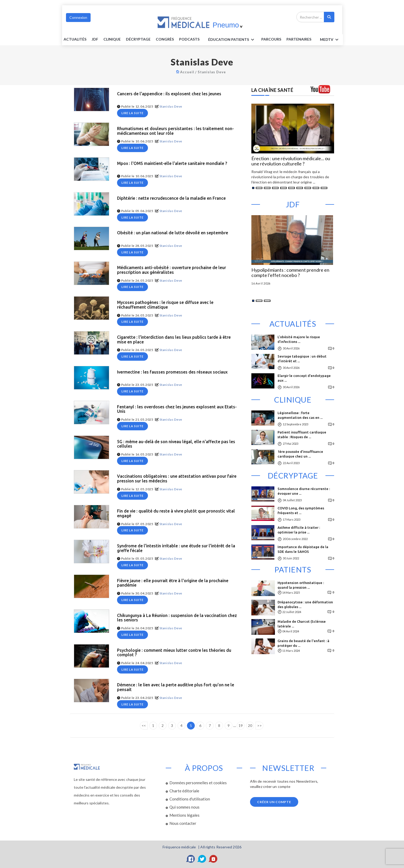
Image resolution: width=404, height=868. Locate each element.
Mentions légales (184, 815)
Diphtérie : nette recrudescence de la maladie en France (171, 198)
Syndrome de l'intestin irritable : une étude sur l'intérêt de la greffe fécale (176, 548)
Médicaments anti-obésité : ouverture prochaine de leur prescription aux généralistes (171, 270)
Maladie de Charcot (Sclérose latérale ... (302, 624)
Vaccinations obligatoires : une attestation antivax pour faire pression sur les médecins (177, 479)
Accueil (187, 72)
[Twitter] (202, 859)
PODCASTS (189, 39)
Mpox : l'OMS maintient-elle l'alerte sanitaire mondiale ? (172, 163)
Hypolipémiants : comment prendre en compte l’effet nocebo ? (290, 273)
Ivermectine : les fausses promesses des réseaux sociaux (172, 372)
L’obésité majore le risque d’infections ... (299, 339)
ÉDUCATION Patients (232, 40)
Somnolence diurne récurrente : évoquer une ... (304, 491)
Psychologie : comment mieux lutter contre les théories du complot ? (174, 653)
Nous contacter (183, 823)
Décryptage (138, 39)
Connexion (78, 17)
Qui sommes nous (184, 807)
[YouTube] (213, 859)
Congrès (165, 39)
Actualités (75, 39)
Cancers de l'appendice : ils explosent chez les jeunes (169, 94)
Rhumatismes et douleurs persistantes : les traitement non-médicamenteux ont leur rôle (175, 131)
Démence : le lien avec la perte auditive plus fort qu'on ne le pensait (176, 687)
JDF (95, 39)
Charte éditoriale (184, 791)
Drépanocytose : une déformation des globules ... (305, 604)
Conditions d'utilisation (190, 799)
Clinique (112, 39)
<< (144, 725)
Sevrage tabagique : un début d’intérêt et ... (302, 359)
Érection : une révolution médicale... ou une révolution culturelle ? (291, 161)
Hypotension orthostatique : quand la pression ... (301, 585)
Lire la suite (132, 113)
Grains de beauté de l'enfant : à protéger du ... (303, 643)
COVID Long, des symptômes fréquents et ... (301, 510)
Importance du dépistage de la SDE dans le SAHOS (303, 549)
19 (241, 725)
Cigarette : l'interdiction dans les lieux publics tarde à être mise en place (174, 340)
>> (259, 725)
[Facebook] (191, 859)
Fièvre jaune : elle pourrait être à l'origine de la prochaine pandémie (173, 583)
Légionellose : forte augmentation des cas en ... (300, 415)
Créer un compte (274, 802)
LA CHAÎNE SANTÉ (272, 90)
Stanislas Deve (212, 72)
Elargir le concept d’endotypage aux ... (304, 378)
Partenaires (299, 39)
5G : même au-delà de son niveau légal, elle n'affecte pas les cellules (176, 444)
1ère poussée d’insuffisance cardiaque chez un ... (300, 454)
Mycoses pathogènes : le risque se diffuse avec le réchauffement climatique (165, 305)
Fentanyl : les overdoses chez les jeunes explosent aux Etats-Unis (177, 409)
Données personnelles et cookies (198, 783)
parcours (271, 39)
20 (250, 725)
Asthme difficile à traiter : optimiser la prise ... (299, 530)
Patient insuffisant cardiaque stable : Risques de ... (302, 435)
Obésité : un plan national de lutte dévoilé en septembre (173, 233)
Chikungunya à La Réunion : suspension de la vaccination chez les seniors (177, 618)
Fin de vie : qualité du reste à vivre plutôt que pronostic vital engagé (176, 513)
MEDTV (330, 40)
